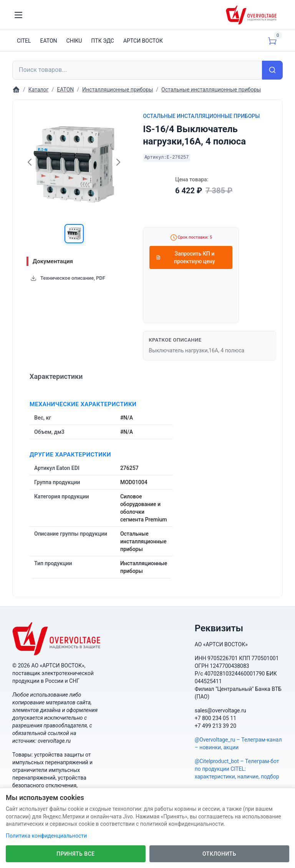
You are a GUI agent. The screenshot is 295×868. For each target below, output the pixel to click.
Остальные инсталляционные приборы (201, 116)
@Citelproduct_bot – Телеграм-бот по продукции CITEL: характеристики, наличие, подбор (237, 769)
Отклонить (219, 854)
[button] (74, 234)
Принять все (75, 854)
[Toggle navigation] (18, 15)
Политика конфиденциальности (46, 836)
